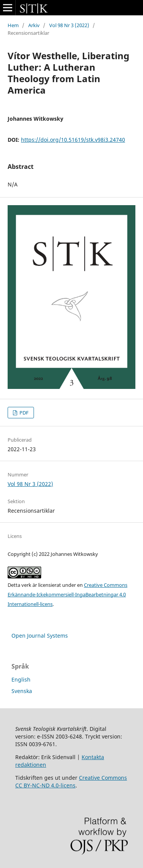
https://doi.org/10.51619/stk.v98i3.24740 (73, 140)
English (21, 679)
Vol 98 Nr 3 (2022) (69, 25)
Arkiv (34, 25)
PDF (23, 413)
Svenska (22, 691)
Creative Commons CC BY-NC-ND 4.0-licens (71, 781)
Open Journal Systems (40, 636)
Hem (13, 25)
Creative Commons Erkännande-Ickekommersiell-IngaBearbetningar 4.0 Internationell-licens (67, 594)
